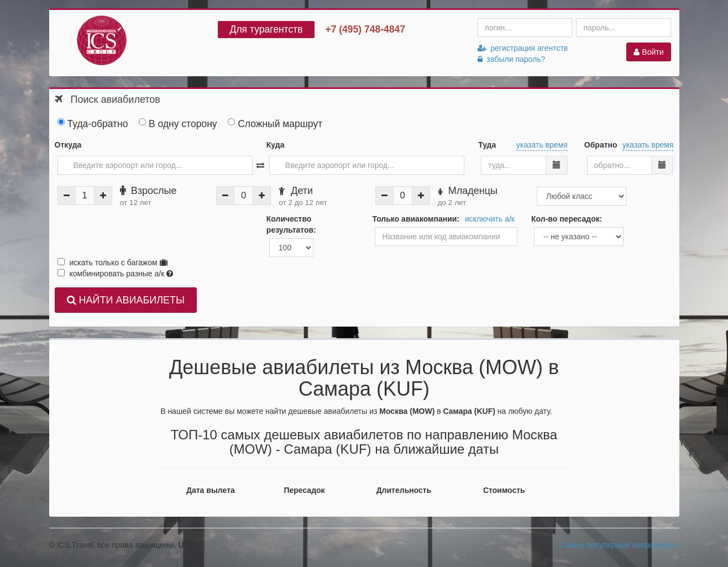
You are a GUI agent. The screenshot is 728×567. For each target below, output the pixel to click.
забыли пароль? (512, 59)
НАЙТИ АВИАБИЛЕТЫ (126, 300)
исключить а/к (490, 219)
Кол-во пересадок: (567, 219)
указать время (542, 145)
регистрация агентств (523, 48)
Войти (648, 52)
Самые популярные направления (619, 545)
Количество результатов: (291, 224)
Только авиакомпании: (416, 219)
